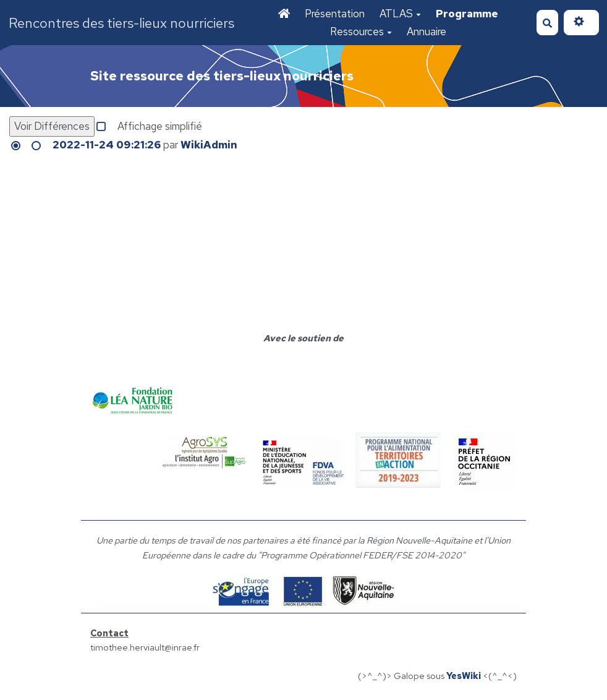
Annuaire (427, 32)
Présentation (335, 14)
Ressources (361, 32)
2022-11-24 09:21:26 (107, 145)
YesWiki (464, 676)
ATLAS (400, 14)
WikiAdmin (209, 145)
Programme (467, 14)
